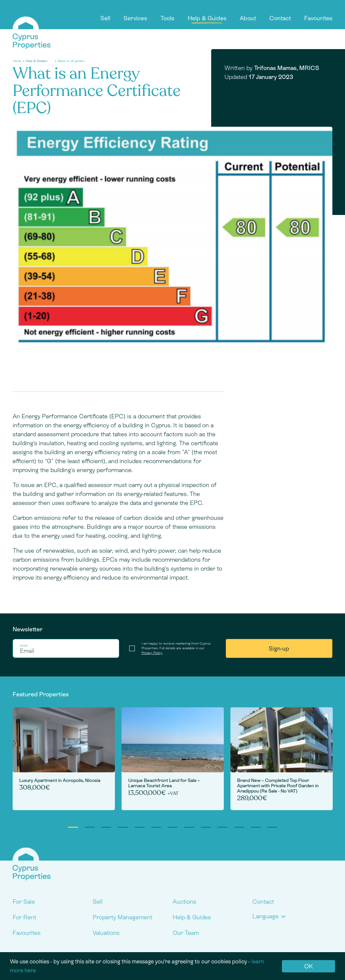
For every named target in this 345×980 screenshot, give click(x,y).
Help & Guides (207, 18)
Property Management (123, 917)
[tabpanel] (64, 759)
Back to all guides (71, 61)
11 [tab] (239, 827)
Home (17, 61)
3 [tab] (106, 827)
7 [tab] (173, 827)
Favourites (318, 18)
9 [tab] (206, 827)
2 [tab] (90, 827)
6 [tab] (156, 827)
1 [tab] (73, 827)
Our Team (186, 933)
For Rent (24, 917)
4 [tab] (123, 827)
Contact (280, 18)
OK (308, 966)
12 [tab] (256, 827)
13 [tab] (272, 827)
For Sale (24, 902)
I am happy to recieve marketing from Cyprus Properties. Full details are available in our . (176, 648)
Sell (105, 18)
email (24, 645)
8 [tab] (189, 827)
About (248, 18)
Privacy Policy (152, 653)
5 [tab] (139, 827)
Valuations (106, 933)
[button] (270, 916)
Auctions (184, 902)
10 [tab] (222, 827)
